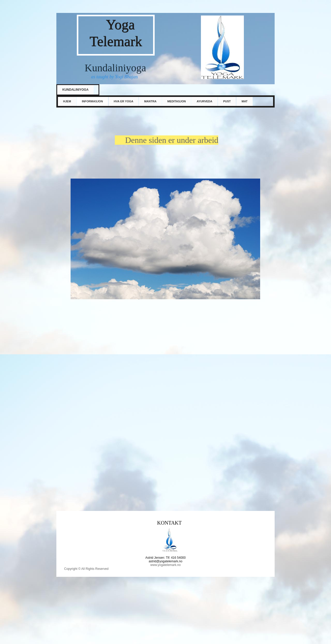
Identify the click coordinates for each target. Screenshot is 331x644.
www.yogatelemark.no (165, 565)
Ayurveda (204, 101)
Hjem (67, 101)
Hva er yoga (124, 101)
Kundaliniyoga (75, 90)
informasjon (92, 101)
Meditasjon (176, 101)
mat (245, 101)
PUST (227, 101)
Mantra (150, 101)
